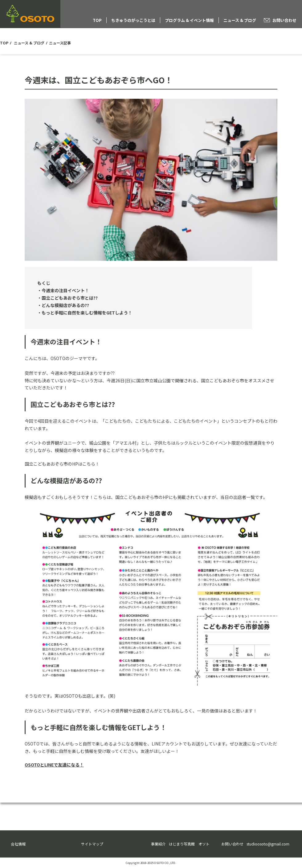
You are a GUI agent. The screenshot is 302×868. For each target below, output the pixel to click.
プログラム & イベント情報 (189, 20)
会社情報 (18, 844)
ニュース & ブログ (240, 20)
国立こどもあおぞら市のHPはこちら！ (62, 464)
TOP (97, 20)
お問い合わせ (284, 20)
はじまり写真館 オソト (189, 844)
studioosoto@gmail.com (268, 844)
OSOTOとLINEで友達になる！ (54, 765)
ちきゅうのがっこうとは (133, 20)
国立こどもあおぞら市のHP (142, 497)
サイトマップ (92, 844)
